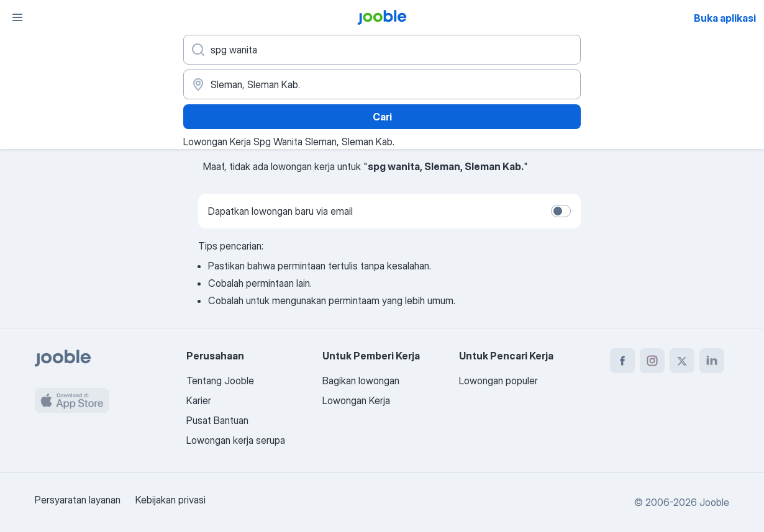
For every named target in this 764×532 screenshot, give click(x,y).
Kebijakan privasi (171, 500)
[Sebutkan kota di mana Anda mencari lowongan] (382, 84)
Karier (199, 400)
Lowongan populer (498, 381)
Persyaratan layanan (78, 500)
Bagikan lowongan (361, 381)
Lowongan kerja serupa (236, 440)
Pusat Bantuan (217, 420)
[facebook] (622, 361)
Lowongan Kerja (356, 400)
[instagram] (652, 361)
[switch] (561, 211)
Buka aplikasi (725, 18)
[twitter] (682, 361)
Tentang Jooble (220, 381)
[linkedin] (712, 361)
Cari (382, 117)
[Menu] (17, 17)
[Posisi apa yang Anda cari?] (382, 50)
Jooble (714, 502)
